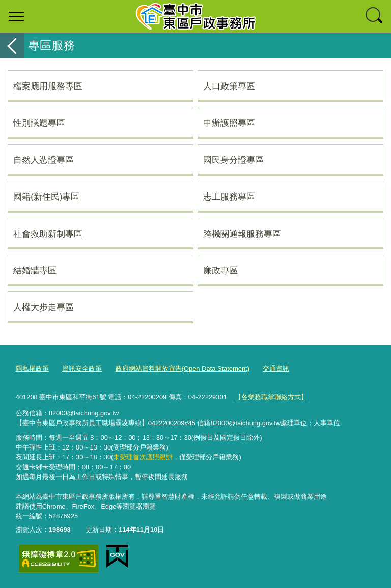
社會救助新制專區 (48, 234)
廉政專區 (220, 270)
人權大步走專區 (44, 307)
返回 (12, 46)
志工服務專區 (229, 197)
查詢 (375, 16)
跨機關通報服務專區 (242, 234)
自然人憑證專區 (44, 160)
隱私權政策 (32, 368)
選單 (16, 16)
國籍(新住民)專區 (46, 197)
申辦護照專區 (229, 123)
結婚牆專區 (35, 270)
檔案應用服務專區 (48, 86)
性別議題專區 (39, 123)
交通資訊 (276, 368)
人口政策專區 (229, 86)
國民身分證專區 (233, 160)
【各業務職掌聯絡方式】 (271, 397)
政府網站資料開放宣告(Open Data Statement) (183, 368)
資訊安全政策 (82, 368)
